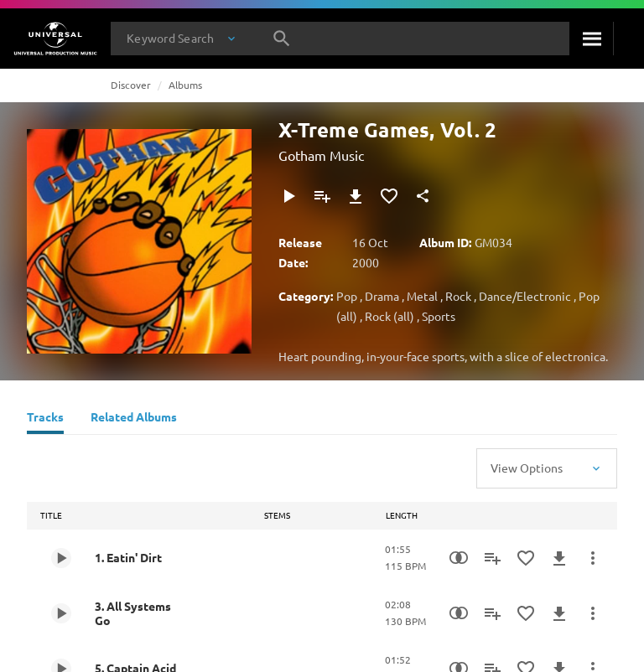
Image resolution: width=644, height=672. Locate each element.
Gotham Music (321, 155)
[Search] (591, 39)
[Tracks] (45, 419)
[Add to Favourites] (389, 196)
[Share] (423, 196)
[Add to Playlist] (322, 196)
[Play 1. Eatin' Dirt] (61, 558)
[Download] (356, 196)
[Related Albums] (134, 419)
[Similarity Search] (459, 558)
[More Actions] (593, 558)
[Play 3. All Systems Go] (61, 613)
